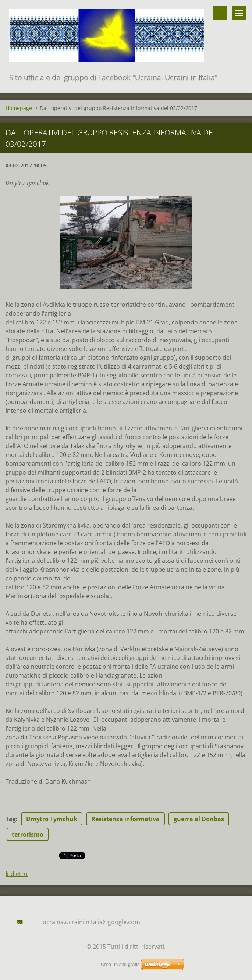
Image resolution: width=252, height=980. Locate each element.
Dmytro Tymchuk (52, 819)
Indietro (17, 874)
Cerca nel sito (220, 13)
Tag (11, 819)
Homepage (19, 108)
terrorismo (28, 834)
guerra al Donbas (199, 819)
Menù (239, 13)
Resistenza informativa (125, 819)
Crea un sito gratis (120, 964)
